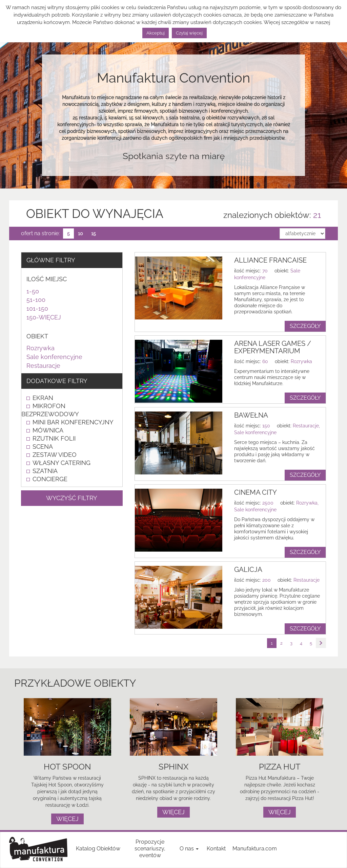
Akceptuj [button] (156, 33)
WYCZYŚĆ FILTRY (72, 498)
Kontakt (216, 849)
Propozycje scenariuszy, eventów (150, 849)
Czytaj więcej (189, 33)
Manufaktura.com (255, 849)
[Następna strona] (321, 643)
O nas (189, 849)
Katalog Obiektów (98, 849)
